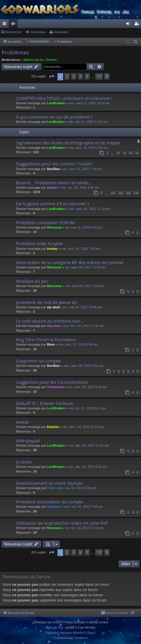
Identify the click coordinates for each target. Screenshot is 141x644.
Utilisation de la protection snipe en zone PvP (62, 523)
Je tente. (24, 462)
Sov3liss (53, 169)
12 (124, 153)
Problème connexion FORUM (45, 222)
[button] (52, 77)
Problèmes (15, 52)
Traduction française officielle (64, 633)
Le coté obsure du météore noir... (50, 321)
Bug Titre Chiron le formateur (46, 339)
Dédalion (54, 507)
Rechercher (14, 32)
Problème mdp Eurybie (39, 243)
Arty (61, 628)
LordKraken (56, 103)
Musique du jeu (32, 281)
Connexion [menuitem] (129, 25)
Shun (51, 344)
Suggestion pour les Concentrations (52, 382)
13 (131, 153)
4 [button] (80, 76)
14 (137, 153)
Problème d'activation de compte (50, 502)
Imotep (52, 249)
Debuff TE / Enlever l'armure (45, 403)
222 (113, 193)
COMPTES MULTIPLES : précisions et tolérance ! (64, 98)
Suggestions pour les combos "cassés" (55, 164)
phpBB (57, 622)
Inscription (61, 32)
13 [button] (99, 76)
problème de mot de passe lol (46, 302)
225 (136, 193)
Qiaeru (91, 633)
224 (128, 193)
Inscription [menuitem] (138, 25)
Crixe (51, 488)
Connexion (38, 32)
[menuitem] (136, 42)
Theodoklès (56, 387)
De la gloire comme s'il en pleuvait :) (52, 204)
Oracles (51, 60)
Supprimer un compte (38, 361)
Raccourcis (6, 25)
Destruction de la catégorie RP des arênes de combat (70, 262)
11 (118, 153)
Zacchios (54, 326)
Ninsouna (54, 227)
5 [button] (87, 76)
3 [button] (74, 76)
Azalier (52, 187)
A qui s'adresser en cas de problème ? (54, 117)
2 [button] (67, 76)
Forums (14, 25)
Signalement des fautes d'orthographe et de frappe (68, 143)
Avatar (23, 422)
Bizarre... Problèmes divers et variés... (54, 183)
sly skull (53, 307)
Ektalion (53, 427)
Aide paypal (28, 440)
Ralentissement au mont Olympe (49, 483)
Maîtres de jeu (34, 60)
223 (121, 193)
